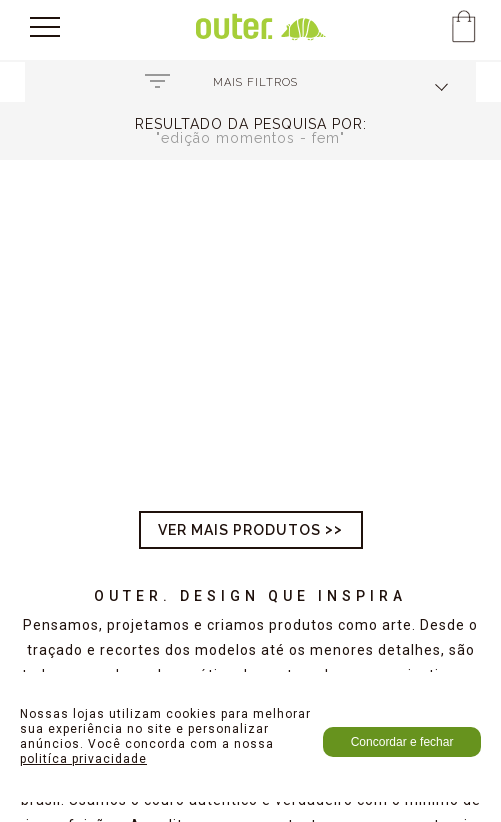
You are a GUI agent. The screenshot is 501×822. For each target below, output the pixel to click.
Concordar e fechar (402, 742)
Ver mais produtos (239, 530)
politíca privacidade (83, 759)
